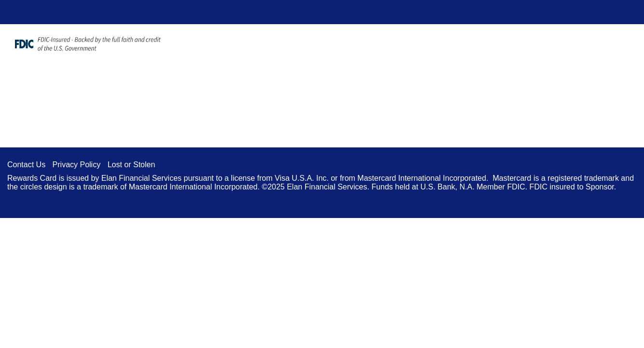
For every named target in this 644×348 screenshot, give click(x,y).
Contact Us (26, 165)
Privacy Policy (77, 165)
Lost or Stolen (132, 165)
